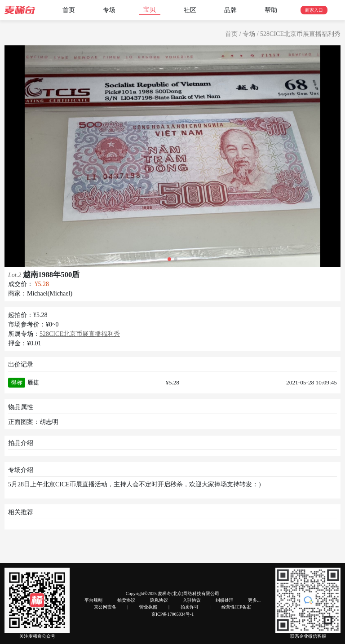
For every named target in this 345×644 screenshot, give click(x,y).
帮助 (271, 10)
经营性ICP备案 (236, 607)
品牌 (230, 10)
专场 (109, 10)
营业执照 (148, 607)
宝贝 (150, 10)
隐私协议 (159, 600)
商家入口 (314, 10)
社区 (190, 10)
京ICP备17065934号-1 (173, 614)
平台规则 (93, 600)
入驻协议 (192, 600)
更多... (254, 600)
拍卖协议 (126, 600)
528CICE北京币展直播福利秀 (300, 34)
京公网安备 (105, 607)
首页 (69, 10)
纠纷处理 (225, 600)
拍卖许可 (190, 607)
